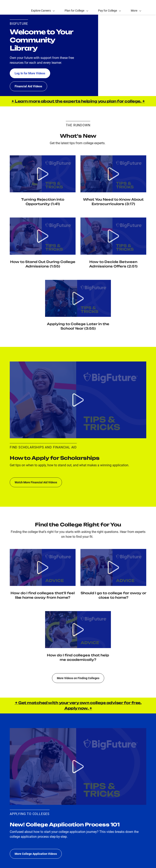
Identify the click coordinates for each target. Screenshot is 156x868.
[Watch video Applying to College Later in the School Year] (78, 298)
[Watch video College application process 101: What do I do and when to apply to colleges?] (78, 766)
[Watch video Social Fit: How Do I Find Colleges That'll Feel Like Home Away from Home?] (43, 567)
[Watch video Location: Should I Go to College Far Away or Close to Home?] (113, 567)
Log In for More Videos (31, 73)
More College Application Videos (36, 854)
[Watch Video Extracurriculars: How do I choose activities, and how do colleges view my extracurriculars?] (113, 174)
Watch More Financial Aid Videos (36, 482)
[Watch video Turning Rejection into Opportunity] (43, 174)
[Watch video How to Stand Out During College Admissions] (43, 236)
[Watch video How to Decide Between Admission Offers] (113, 236)
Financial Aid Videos (29, 86)
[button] (136, 7)
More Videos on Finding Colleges (78, 678)
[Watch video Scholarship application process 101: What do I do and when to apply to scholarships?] (78, 400)
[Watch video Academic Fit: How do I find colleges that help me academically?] (78, 630)
